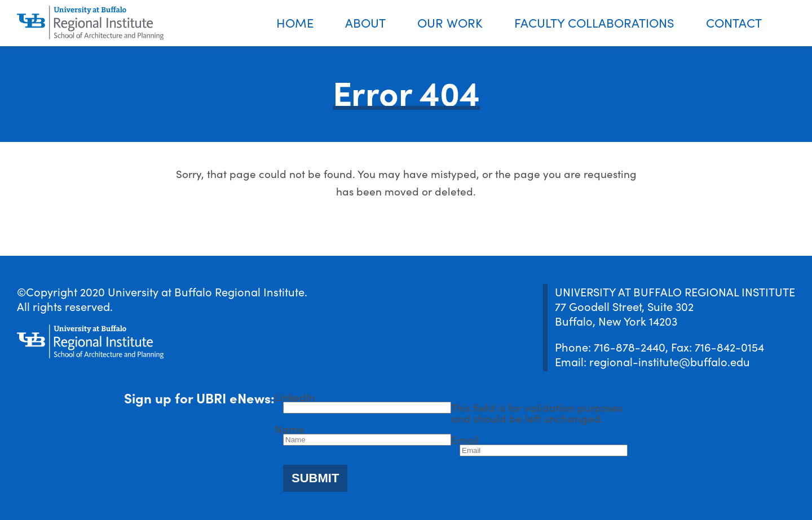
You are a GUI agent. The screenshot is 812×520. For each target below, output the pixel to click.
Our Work (450, 22)
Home (295, 22)
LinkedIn (295, 396)
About (365, 22)
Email (465, 439)
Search (795, 23)
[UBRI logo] (90, 23)
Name (290, 428)
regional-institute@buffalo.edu (670, 361)
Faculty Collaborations (594, 22)
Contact (734, 22)
